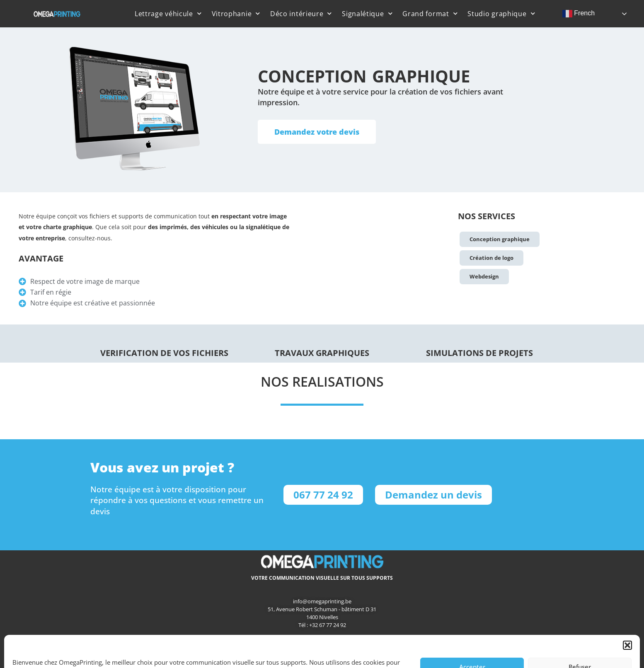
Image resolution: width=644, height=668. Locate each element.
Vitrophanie (236, 13)
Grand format (430, 13)
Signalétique (367, 13)
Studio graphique (501, 13)
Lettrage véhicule (168, 13)
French (579, 14)
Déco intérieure (301, 13)
